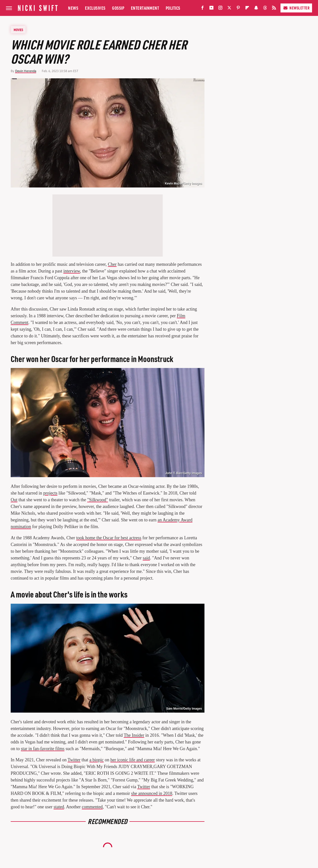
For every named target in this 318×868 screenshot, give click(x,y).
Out (14, 500)
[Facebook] (202, 9)
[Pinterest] (238, 9)
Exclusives (95, 8)
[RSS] (274, 9)
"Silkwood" (98, 500)
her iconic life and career (133, 760)
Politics (173, 8)
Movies (18, 30)
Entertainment (145, 8)
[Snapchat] (256, 9)
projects (50, 493)
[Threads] (265, 9)
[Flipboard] (247, 9)
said (146, 558)
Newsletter (296, 8)
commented (92, 807)
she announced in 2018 (152, 793)
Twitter (74, 760)
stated (59, 807)
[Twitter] (229, 9)
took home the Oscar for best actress (109, 538)
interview (72, 271)
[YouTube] (211, 9)
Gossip (118, 8)
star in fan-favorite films (43, 749)
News (73, 8)
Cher (112, 264)
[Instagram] (220, 9)
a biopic (97, 760)
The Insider (134, 735)
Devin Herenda (26, 71)
